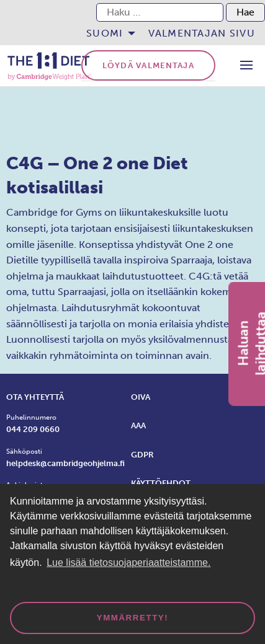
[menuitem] (107, 33)
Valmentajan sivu (202, 33)
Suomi (105, 33)
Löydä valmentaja (148, 65)
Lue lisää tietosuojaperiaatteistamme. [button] (128, 562)
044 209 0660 (33, 429)
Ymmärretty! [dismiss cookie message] (133, 618)
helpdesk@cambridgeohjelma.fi (65, 463)
